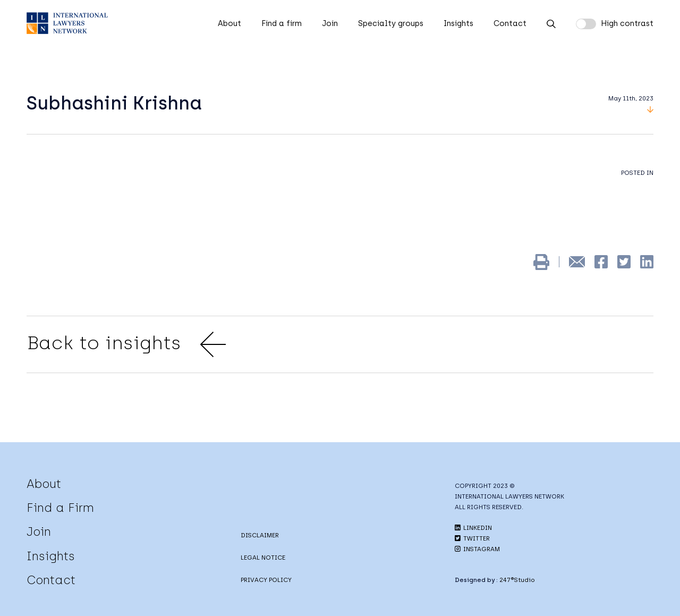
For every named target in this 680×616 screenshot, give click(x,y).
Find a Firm (60, 508)
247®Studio (517, 580)
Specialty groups (391, 23)
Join (330, 23)
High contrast (627, 23)
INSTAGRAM (477, 549)
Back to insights (126, 344)
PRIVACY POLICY (266, 580)
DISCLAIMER (260, 535)
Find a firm (282, 23)
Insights (458, 23)
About (229, 23)
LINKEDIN (473, 528)
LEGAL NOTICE (263, 558)
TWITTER (472, 538)
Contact (510, 23)
